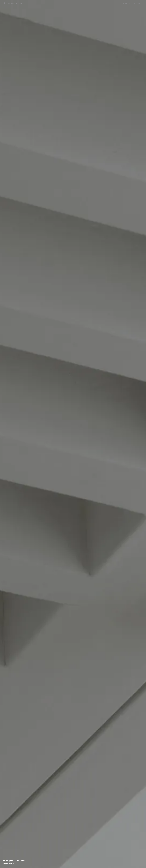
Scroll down (8, 864)
